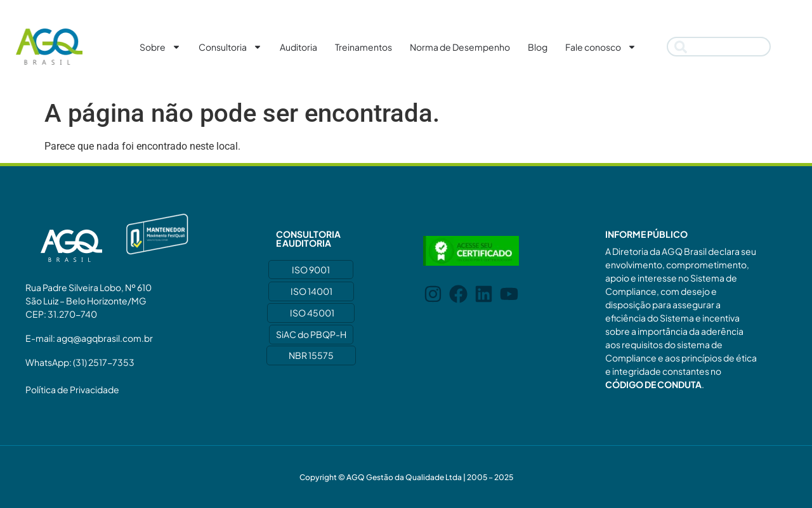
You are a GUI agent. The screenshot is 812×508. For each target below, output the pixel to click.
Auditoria (298, 47)
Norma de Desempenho (460, 47)
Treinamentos (363, 47)
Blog (538, 47)
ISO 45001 (312, 313)
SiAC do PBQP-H (311, 334)
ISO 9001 (311, 270)
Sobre (160, 47)
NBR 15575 (311, 355)
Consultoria (230, 47)
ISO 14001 (311, 291)
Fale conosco (601, 47)
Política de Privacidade (72, 389)
